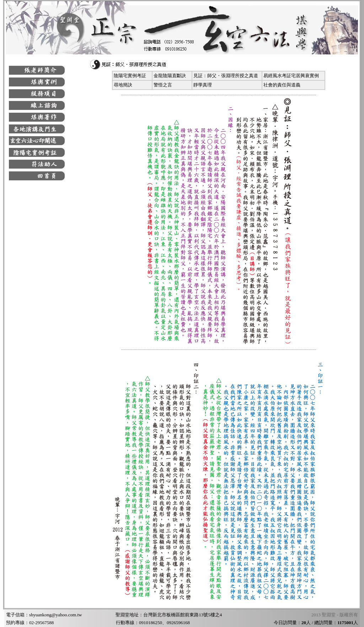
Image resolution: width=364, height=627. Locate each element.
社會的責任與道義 (282, 85)
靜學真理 (203, 85)
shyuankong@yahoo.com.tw (55, 615)
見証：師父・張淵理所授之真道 (226, 76)
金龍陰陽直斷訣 (170, 76)
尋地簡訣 (123, 85)
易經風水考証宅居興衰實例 (291, 76)
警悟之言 (163, 85)
